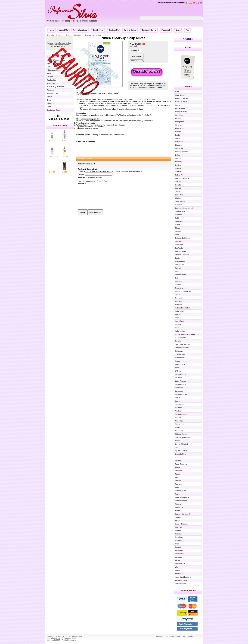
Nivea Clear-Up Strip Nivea (124, 38)
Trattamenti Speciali (74, 35)
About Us (64, 30)
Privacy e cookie (187, 636)
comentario (82, 184)
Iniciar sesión (163, 2)
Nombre (81, 174)
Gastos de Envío (149, 30)
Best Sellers (98, 30)
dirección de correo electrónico (90, 178)
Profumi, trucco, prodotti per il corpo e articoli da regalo (72, 21)
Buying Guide (130, 30)
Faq (187, 30)
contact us (158, 87)
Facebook (166, 30)
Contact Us (114, 30)
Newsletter (188, 39)
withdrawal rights (172, 636)
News (178, 30)
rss (197, 636)
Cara (60, 35)
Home (51, 30)
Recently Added (80, 30)
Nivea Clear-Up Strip (93, 35)
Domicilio (51, 35)
